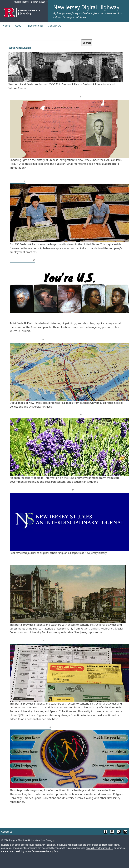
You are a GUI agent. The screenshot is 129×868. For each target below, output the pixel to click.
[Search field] (43, 43)
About (19, 26)
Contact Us (54, 26)
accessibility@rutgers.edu (100, 848)
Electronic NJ (35, 26)
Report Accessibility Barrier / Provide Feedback (29, 851)
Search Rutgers (39, 2)
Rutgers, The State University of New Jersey (32, 840)
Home (6, 26)
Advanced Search (20, 48)
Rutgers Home (21, 2)
